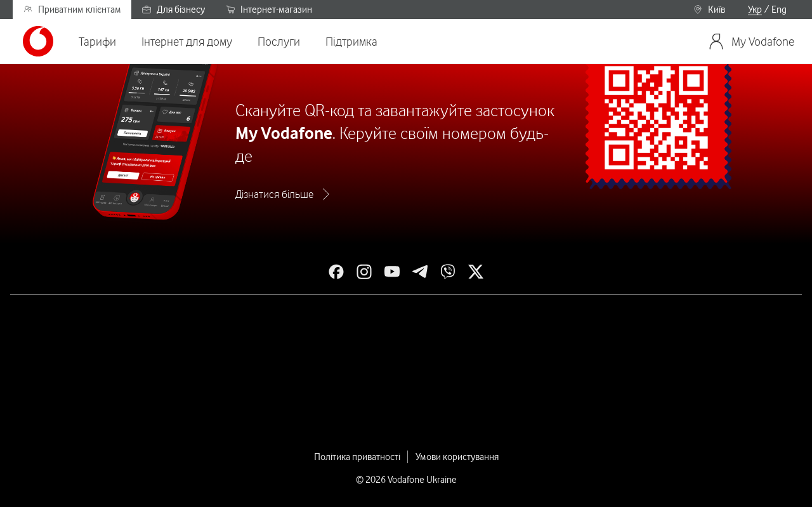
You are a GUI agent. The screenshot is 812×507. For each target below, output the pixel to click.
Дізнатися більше (274, 194)
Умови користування (457, 457)
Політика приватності (357, 457)
